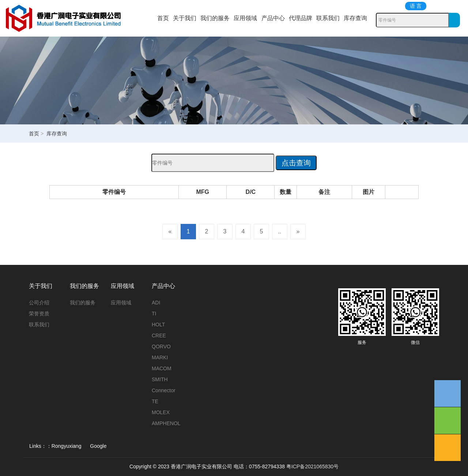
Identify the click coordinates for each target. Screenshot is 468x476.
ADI (156, 303)
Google (98, 446)
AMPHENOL (166, 423)
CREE (159, 336)
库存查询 (355, 18)
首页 (163, 18)
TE (155, 401)
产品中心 (273, 18)
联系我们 (328, 18)
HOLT (158, 325)
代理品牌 (301, 18)
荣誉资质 (39, 314)
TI (154, 314)
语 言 (416, 6)
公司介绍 (39, 303)
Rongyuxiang (67, 446)
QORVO (161, 346)
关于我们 (185, 18)
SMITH (160, 379)
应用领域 (245, 18)
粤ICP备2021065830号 (312, 466)
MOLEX (161, 412)
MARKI (160, 357)
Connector (164, 390)
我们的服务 (215, 18)
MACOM (162, 368)
